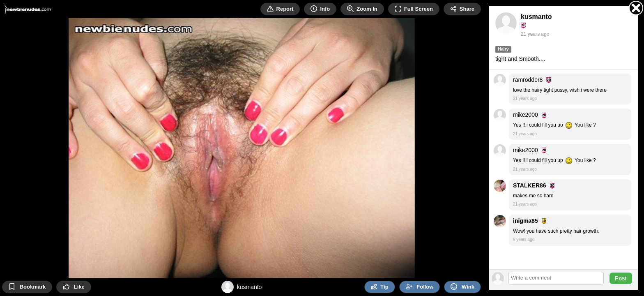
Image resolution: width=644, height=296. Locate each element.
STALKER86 (530, 185)
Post (621, 278)
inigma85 (526, 221)
